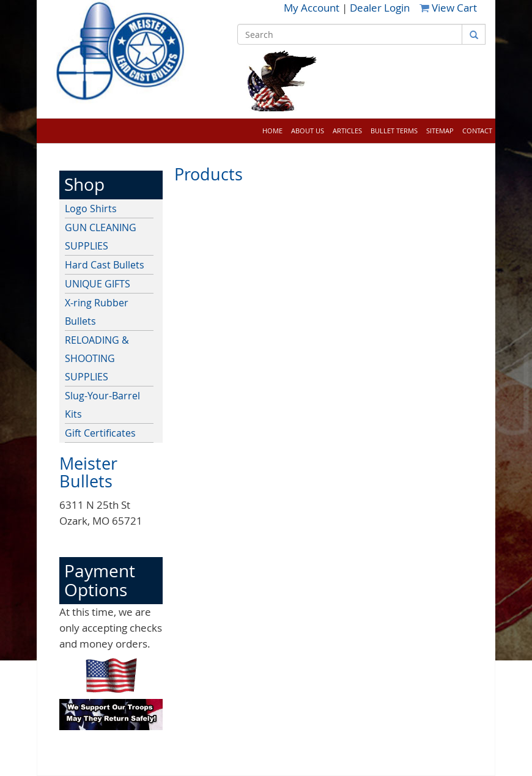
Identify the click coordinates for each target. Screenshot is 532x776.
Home (272, 131)
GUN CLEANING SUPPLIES (101, 237)
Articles (347, 131)
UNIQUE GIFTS (98, 284)
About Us (308, 131)
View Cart (448, 8)
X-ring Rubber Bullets (97, 312)
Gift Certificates (100, 433)
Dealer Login (380, 8)
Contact (477, 131)
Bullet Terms (394, 131)
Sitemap (440, 131)
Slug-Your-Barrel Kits (102, 405)
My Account (313, 8)
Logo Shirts (91, 209)
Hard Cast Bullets (105, 265)
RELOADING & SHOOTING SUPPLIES (97, 358)
